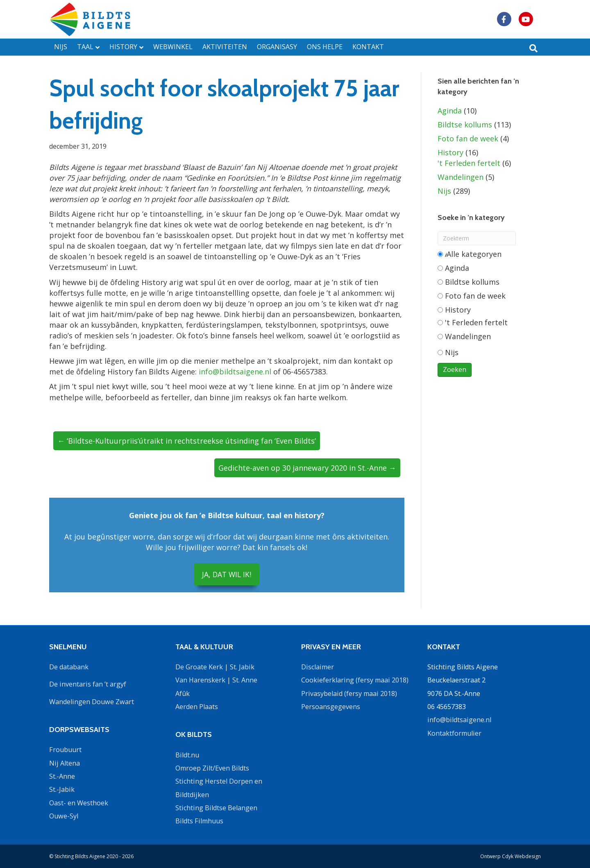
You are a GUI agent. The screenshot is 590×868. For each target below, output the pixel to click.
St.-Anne (62, 776)
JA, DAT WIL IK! (227, 574)
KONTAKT (368, 47)
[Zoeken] (533, 48)
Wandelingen (461, 177)
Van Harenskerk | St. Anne (216, 680)
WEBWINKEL (173, 47)
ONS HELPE (325, 47)
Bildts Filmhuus (199, 821)
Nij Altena (65, 763)
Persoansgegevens (331, 707)
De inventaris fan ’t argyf (88, 684)
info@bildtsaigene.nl (235, 372)
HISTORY (123, 47)
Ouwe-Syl (64, 816)
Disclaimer (318, 666)
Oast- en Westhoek (79, 802)
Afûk (183, 693)
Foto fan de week (468, 138)
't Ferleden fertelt (469, 163)
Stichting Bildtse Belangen (216, 808)
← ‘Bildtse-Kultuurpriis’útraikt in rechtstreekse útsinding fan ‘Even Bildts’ (187, 441)
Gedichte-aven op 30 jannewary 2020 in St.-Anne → (307, 468)
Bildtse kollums (465, 125)
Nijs (444, 191)
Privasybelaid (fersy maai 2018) (349, 693)
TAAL (85, 47)
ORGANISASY (277, 47)
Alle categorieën (470, 254)
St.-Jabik (62, 789)
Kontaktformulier (454, 733)
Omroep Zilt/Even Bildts (212, 768)
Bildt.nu (187, 755)
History (450, 152)
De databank (69, 666)
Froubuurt (65, 750)
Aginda (450, 111)
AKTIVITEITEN (225, 47)
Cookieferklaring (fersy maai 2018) (355, 680)
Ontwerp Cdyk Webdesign (511, 856)
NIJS (61, 47)
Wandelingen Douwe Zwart (92, 701)
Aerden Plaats (197, 707)
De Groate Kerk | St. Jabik (215, 666)
